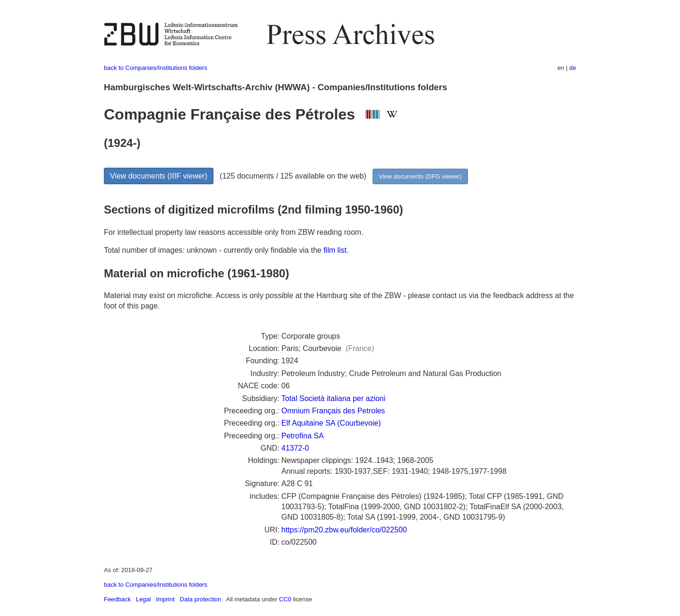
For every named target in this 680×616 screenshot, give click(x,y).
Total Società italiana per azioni (334, 398)
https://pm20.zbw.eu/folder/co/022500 (344, 530)
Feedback (117, 599)
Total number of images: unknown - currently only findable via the (214, 250)
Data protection (201, 599)
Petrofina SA (303, 436)
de (573, 68)
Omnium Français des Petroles (333, 411)
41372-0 (295, 448)
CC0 (285, 599)
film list (335, 250)
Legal (144, 599)
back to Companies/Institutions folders (156, 68)
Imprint (165, 599)
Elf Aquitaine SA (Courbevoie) (331, 423)
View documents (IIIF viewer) (159, 176)
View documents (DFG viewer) (420, 176)
